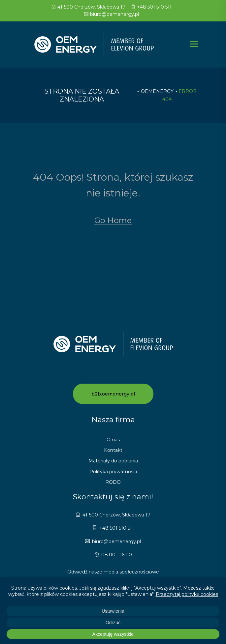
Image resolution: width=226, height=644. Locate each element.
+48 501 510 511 (151, 7)
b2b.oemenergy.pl (113, 394)
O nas (113, 440)
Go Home (113, 220)
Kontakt (113, 450)
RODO (113, 482)
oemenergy (157, 91)
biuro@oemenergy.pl (112, 14)
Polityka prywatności (113, 472)
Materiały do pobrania (113, 461)
